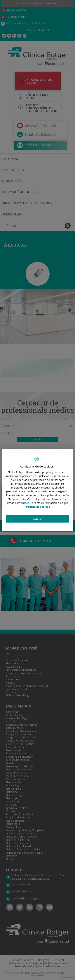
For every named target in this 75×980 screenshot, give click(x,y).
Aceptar (37, 519)
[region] (37, 490)
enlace (25, 503)
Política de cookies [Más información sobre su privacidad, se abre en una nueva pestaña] (38, 507)
